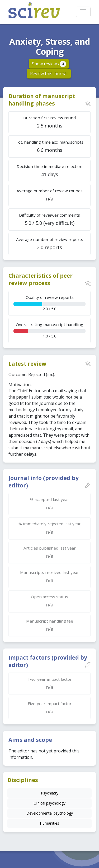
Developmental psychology (50, 813)
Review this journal (49, 74)
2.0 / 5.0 (49, 303)
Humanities (49, 823)
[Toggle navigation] (83, 12)
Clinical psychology (49, 803)
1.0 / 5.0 (49, 330)
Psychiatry (50, 793)
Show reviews (49, 64)
